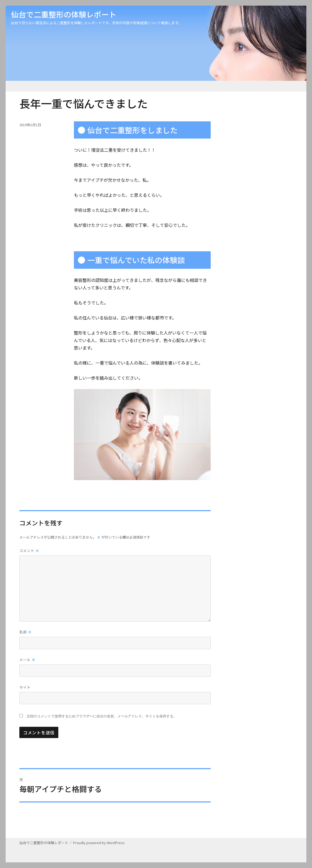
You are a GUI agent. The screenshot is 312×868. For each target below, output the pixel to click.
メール (27, 660)
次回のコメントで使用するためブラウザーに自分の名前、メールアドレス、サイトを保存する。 (102, 716)
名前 (26, 632)
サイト (25, 687)
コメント (29, 551)
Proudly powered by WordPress (99, 843)
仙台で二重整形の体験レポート (64, 14)
